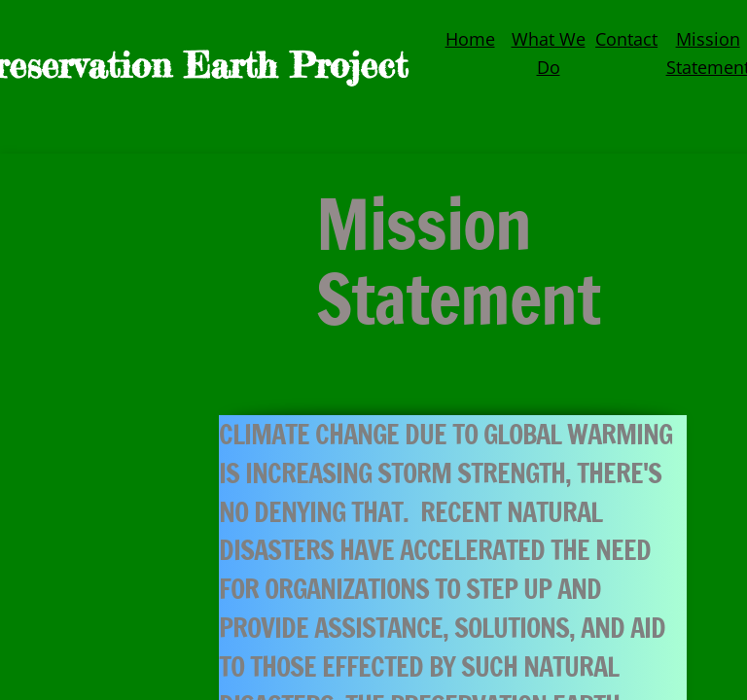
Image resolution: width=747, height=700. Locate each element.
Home (470, 39)
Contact (626, 39)
